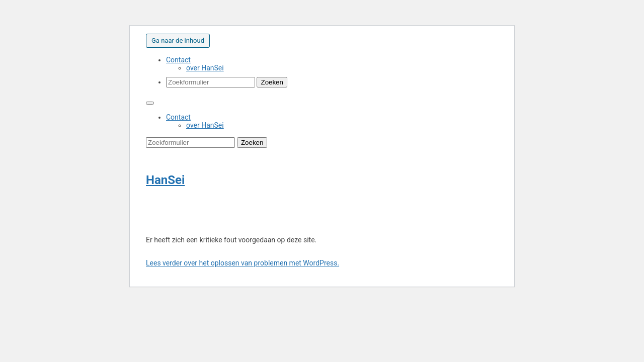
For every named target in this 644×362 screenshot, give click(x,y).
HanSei (165, 180)
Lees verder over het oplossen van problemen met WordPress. (243, 263)
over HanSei (205, 68)
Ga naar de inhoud (178, 40)
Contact (178, 60)
